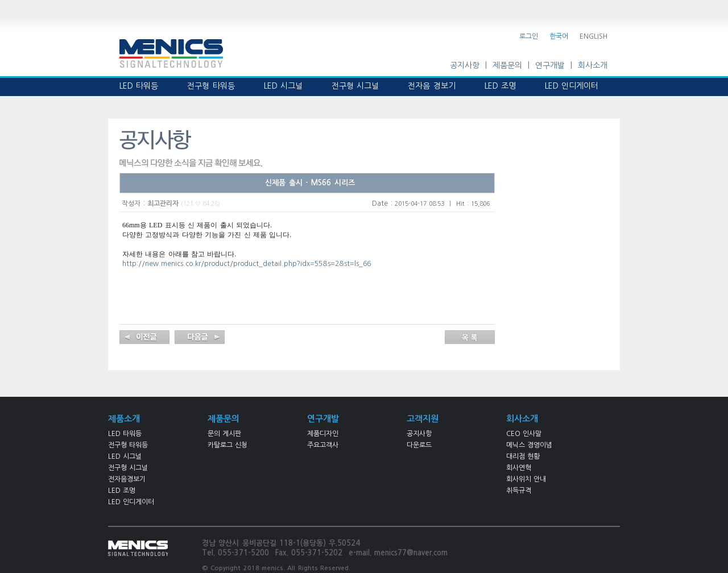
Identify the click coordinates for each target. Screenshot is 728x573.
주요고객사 (323, 445)
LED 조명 (122, 491)
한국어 (559, 36)
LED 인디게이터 (131, 502)
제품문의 (507, 65)
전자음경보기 (127, 479)
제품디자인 (323, 434)
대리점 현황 (523, 456)
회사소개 (593, 65)
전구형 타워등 (128, 445)
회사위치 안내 (526, 479)
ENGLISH (593, 36)
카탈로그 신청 (227, 445)
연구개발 (550, 65)
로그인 (529, 36)
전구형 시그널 (128, 468)
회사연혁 (519, 468)
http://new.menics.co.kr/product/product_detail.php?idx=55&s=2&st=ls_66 (247, 264)
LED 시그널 (125, 456)
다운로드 (419, 445)
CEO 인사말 (524, 434)
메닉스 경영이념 (529, 445)
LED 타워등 (125, 434)
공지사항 (465, 65)
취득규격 (519, 491)
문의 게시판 (224, 434)
